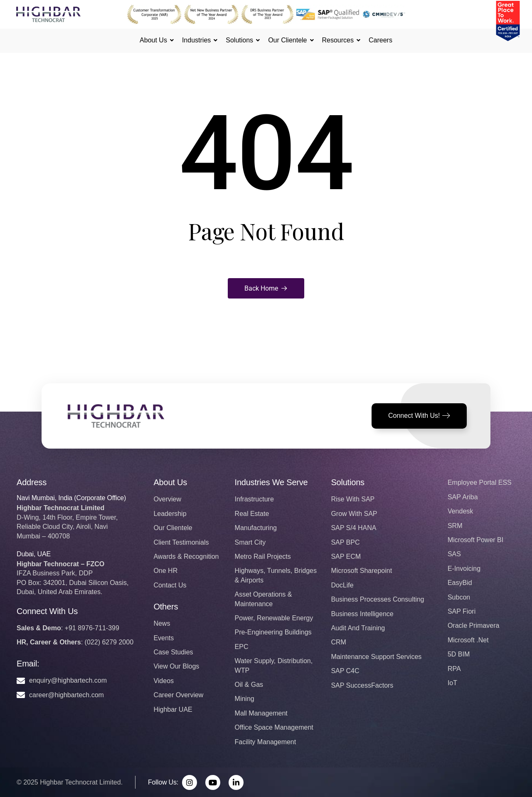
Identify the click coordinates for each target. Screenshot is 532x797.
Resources (339, 40)
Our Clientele (289, 40)
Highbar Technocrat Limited (80, 782)
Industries (198, 40)
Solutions (241, 40)
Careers (381, 40)
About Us (155, 40)
